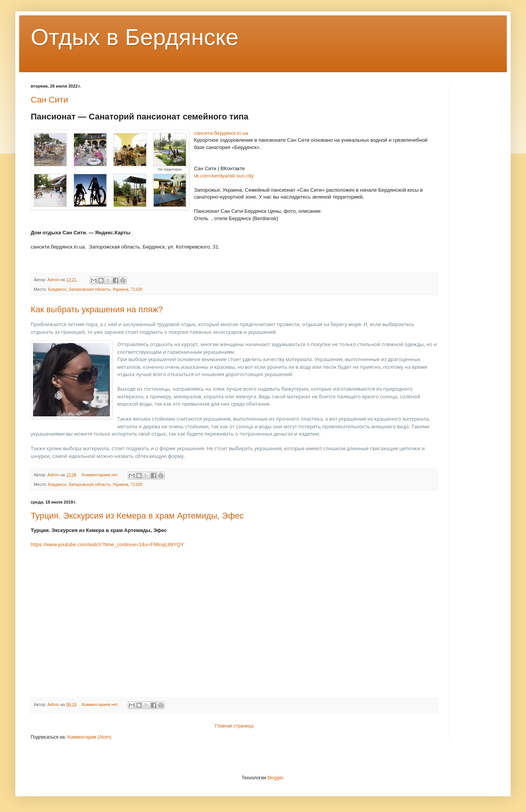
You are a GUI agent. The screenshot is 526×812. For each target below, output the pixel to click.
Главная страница (234, 726)
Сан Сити (49, 100)
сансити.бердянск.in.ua (221, 133)
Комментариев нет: (101, 475)
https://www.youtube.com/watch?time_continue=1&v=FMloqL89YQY (107, 544)
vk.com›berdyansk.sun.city (224, 176)
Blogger (275, 778)
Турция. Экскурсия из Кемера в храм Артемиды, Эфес (137, 516)
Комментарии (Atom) (89, 737)
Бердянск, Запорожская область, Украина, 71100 (95, 289)
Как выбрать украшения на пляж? (97, 309)
